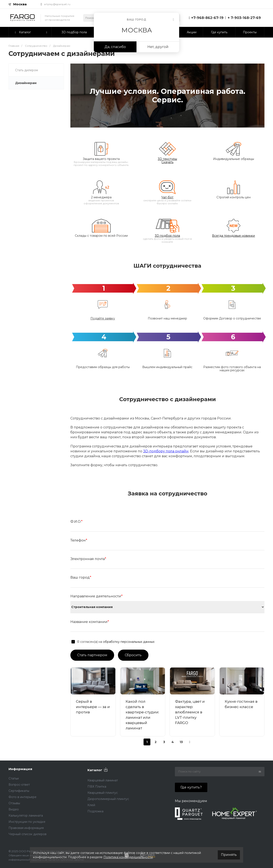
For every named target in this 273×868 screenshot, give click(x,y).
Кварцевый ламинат (103, 780)
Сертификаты (19, 791)
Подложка (95, 811)
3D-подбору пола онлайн (166, 454)
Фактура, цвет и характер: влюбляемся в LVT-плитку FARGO (190, 715)
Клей (91, 805)
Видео (14, 809)
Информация (20, 769)
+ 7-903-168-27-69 (244, 18)
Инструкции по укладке (27, 822)
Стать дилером (27, 70)
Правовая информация (26, 828)
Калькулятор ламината (26, 816)
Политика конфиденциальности (128, 857)
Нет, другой (158, 47)
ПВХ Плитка (97, 787)
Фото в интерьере (23, 797)
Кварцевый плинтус (103, 793)
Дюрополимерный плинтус (108, 799)
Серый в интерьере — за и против (93, 709)
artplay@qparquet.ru (57, 4)
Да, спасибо (115, 47)
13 (181, 744)
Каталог (95, 770)
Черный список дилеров (28, 834)
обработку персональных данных (129, 644)
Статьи (14, 778)
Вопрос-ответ (19, 785)
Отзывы (14, 803)
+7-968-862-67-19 (207, 18)
